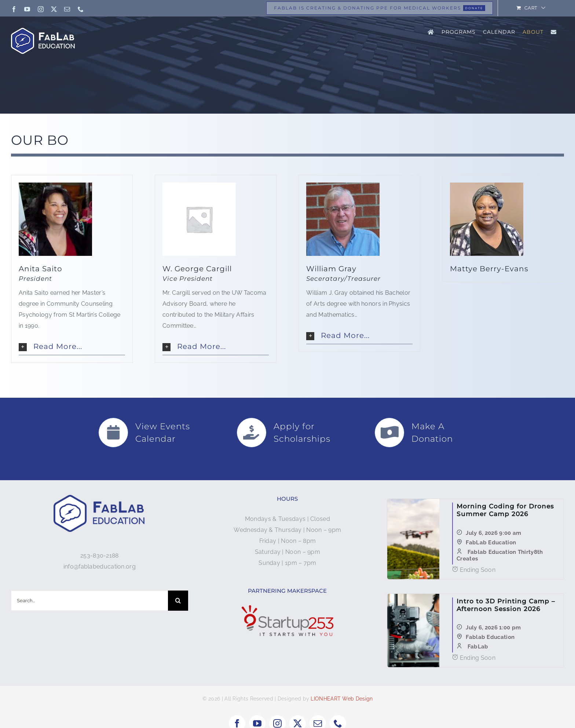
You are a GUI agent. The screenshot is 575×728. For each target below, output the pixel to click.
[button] (72, 347)
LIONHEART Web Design (342, 699)
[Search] (178, 601)
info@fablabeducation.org (100, 567)
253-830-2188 (100, 556)
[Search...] (89, 601)
